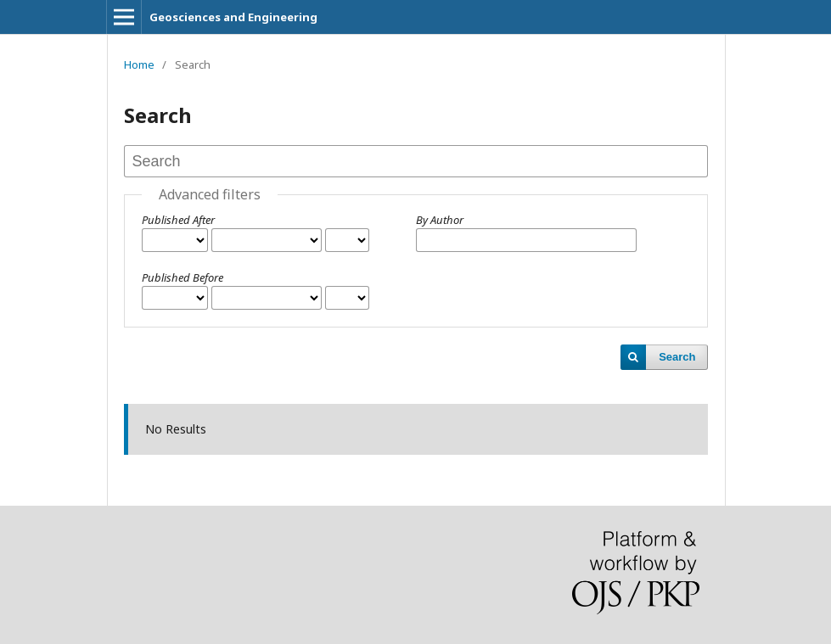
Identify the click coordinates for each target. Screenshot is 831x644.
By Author (440, 220)
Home (139, 64)
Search (677, 357)
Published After (178, 220)
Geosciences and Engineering (233, 17)
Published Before (182, 277)
